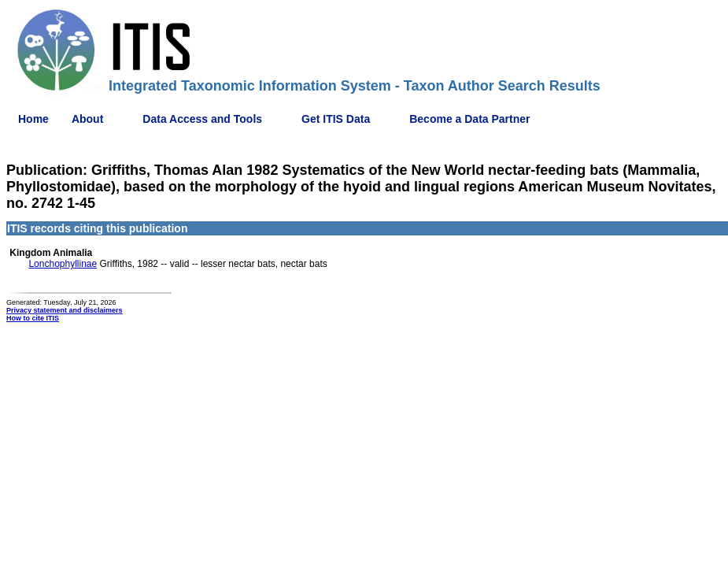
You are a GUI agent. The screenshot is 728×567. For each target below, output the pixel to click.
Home (33, 119)
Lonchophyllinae (63, 264)
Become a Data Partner (469, 119)
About (87, 119)
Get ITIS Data (336, 119)
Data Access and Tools (202, 119)
